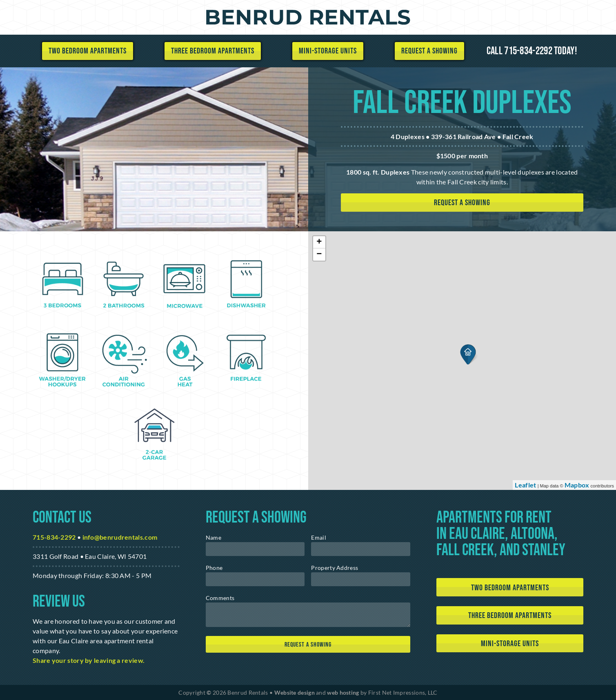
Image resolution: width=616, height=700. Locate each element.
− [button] (319, 255)
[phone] (255, 579)
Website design (295, 692)
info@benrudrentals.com (120, 537)
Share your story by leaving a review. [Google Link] (89, 660)
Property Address (335, 568)
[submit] (308, 644)
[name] (255, 549)
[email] (361, 549)
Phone (214, 568)
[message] (308, 615)
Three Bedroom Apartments (213, 51)
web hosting (343, 692)
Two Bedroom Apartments (88, 51)
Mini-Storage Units (328, 51)
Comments (220, 598)
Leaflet (525, 485)
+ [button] (319, 242)
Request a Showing (429, 51)
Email (319, 537)
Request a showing (462, 203)
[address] (361, 579)
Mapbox (577, 485)
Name (213, 537)
